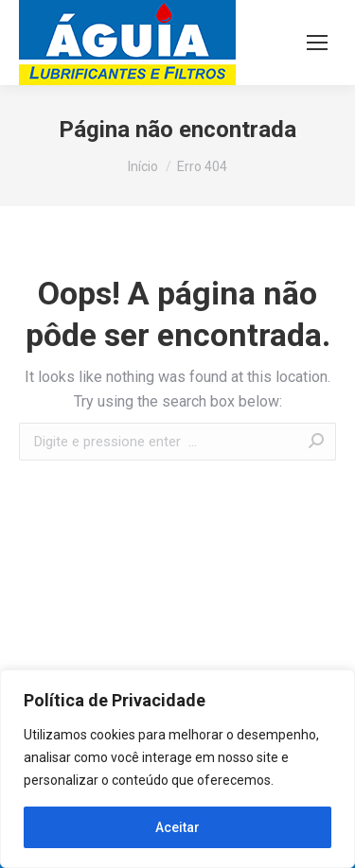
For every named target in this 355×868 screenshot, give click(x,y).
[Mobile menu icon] (317, 43)
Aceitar (177, 827)
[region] (177, 769)
